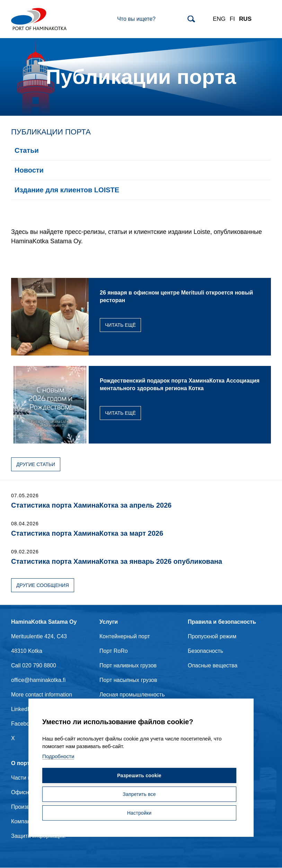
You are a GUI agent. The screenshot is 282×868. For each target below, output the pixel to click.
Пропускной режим (212, 636)
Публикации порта (51, 132)
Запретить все (139, 795)
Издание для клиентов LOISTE (67, 190)
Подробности (58, 757)
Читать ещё (120, 325)
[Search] (156, 19)
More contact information (42, 695)
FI (232, 19)
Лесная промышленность (132, 695)
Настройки (139, 813)
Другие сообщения (43, 585)
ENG (219, 19)
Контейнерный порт (125, 636)
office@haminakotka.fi (38, 680)
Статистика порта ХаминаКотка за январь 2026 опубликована (117, 561)
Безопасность (205, 651)
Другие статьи (36, 464)
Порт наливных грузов (128, 665)
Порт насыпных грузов (128, 680)
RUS (245, 19)
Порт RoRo (114, 651)
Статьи (27, 150)
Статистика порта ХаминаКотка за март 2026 (87, 533)
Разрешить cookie (139, 776)
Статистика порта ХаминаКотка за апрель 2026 (91, 505)
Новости (29, 170)
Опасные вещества (213, 665)
